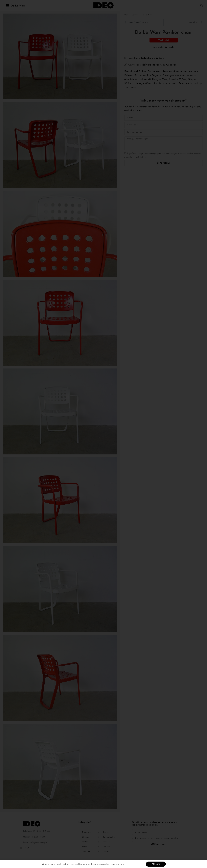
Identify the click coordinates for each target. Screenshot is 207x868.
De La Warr (18, 6)
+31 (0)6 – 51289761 (39, 837)
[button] (202, 5)
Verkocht (136, 15)
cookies (78, 865)
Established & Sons (153, 58)
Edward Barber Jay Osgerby (159, 65)
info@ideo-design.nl (39, 843)
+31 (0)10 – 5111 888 (41, 831)
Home (127, 15)
